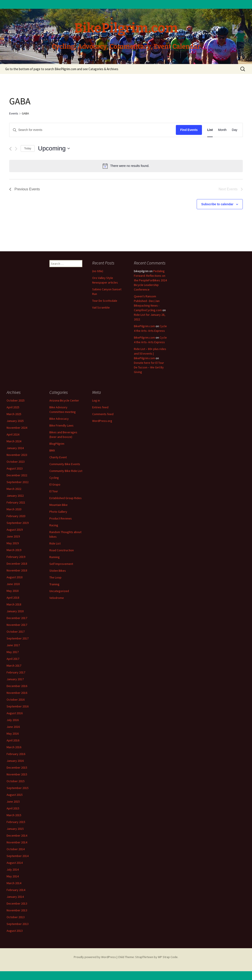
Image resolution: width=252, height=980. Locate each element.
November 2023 (17, 455)
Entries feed (100, 407)
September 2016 (18, 706)
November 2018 (17, 570)
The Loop (55, 577)
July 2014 (13, 869)
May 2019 (13, 543)
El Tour (54, 491)
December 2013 (17, 903)
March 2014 (14, 883)
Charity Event (58, 457)
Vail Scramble (101, 307)
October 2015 (16, 781)
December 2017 (17, 618)
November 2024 (17, 428)
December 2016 (17, 686)
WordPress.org (102, 421)
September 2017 (18, 638)
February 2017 (16, 672)
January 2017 (15, 679)
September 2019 (18, 523)
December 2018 (17, 564)
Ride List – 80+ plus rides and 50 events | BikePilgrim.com (150, 353)
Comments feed (103, 414)
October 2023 (16, 462)
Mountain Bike (58, 505)
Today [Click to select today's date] (28, 148)
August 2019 (15, 530)
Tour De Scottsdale (105, 301)
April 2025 (13, 407)
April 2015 (13, 808)
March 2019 (14, 550)
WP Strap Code (168, 957)
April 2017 (13, 659)
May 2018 (13, 591)
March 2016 (14, 747)
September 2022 (18, 482)
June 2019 (13, 536)
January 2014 (15, 897)
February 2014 (16, 890)
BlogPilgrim (57, 444)
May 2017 (13, 652)
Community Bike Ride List (66, 471)
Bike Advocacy (59, 419)
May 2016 (13, 734)
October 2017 (16, 632)
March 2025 (14, 414)
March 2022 (14, 489)
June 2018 (13, 584)
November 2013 (17, 910)
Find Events (189, 130)
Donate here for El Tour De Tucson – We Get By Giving (149, 367)
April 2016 (13, 740)
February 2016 (16, 754)
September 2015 (18, 788)
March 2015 (14, 815)
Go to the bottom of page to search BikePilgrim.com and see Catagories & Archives (62, 69)
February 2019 (16, 557)
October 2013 (16, 917)
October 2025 (16, 400)
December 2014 (17, 835)
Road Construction (62, 550)
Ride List (55, 543)
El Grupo (55, 484)
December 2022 (17, 475)
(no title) (98, 271)
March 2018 (14, 604)
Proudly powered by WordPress (95, 957)
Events (14, 113)
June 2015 (13, 801)
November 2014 (17, 842)
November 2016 (17, 693)
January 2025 (15, 421)
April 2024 (13, 434)
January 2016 (15, 761)
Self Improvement (61, 564)
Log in (96, 400)
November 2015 (17, 774)
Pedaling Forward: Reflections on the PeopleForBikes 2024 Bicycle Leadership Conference (150, 280)
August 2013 (15, 931)
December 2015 (17, 768)
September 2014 (18, 856)
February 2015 (16, 822)
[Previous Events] (10, 149)
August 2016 (15, 713)
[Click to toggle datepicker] (54, 148)
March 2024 (14, 441)
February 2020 (16, 516)
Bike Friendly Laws (61, 425)
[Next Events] (16, 149)
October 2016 (16, 700)
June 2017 (13, 645)
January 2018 (15, 611)
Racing (54, 525)
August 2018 (15, 577)
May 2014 (13, 876)
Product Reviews (61, 518)
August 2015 (15, 795)
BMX (52, 450)
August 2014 (15, 863)
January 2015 (15, 829)
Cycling (54, 478)
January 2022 (15, 496)
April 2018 (13, 598)
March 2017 (14, 666)
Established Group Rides (66, 498)
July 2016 (13, 720)
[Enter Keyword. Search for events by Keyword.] (93, 130)
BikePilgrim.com (144, 326)
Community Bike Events (65, 464)
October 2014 (16, 849)
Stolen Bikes (58, 571)
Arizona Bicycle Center (64, 400)
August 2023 (15, 468)
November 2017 (17, 625)
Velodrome (57, 598)
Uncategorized (59, 591)
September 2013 (18, 924)
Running (55, 557)
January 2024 (15, 448)
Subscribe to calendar (217, 204)
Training (54, 584)
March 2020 (14, 509)
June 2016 (13, 727)
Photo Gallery (58, 512)
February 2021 (16, 502)
